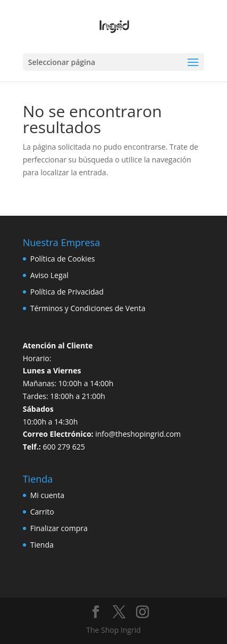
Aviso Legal (49, 275)
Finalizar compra (59, 528)
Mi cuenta (47, 495)
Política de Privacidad (67, 292)
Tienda (42, 545)
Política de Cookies (63, 259)
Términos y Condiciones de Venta (88, 308)
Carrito (42, 512)
